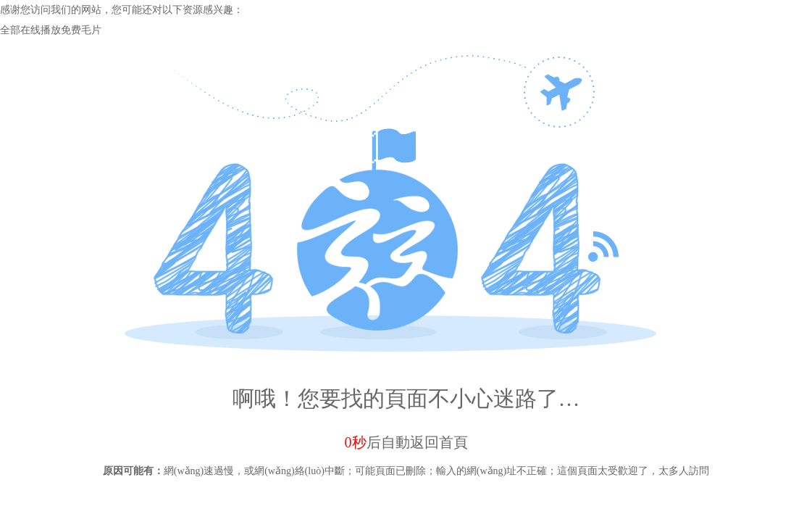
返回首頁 (439, 442)
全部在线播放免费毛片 (51, 30)
